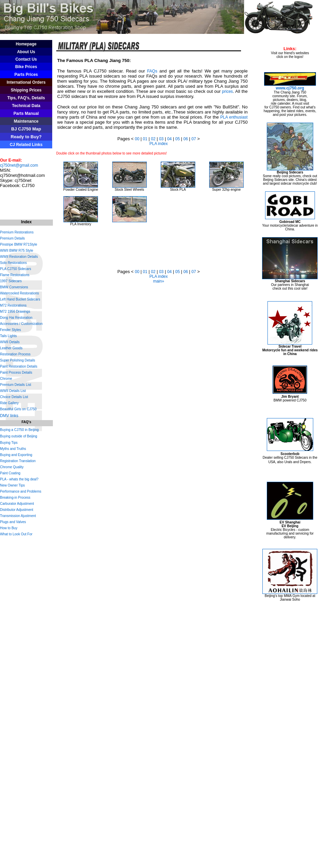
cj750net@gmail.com (19, 165)
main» (158, 281)
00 (138, 139)
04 (169, 139)
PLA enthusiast (234, 117)
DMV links (9, 416)
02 (153, 139)
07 (194, 139)
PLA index (159, 144)
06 (186, 139)
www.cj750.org (290, 88)
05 (177, 139)
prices (227, 91)
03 (161, 139)
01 (145, 139)
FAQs (152, 71)
